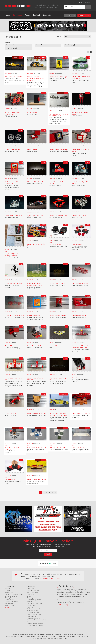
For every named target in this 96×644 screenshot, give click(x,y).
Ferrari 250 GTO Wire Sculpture (14, 316)
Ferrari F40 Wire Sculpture (80, 284)
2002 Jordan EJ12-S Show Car (14, 77)
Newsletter (47, 15)
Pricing (28, 15)
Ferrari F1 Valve (32, 150)
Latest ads (70, 15)
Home (7, 15)
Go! (88, 7)
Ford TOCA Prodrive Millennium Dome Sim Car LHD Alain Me (37, 79)
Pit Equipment (32, 598)
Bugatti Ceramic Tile (33, 316)
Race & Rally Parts (33, 591)
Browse (7, 589)
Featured (8, 591)
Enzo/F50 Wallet (32, 113)
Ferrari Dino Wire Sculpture (58, 284)
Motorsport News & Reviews (37, 609)
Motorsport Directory (34, 618)
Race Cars (30, 589)
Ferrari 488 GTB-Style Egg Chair (37, 414)
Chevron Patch (54, 346)
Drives (29, 596)
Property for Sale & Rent (35, 626)
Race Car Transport (33, 592)
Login (80, 2)
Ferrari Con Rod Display (79, 316)
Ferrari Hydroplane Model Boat (37, 480)
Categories (17, 15)
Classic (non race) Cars (35, 614)
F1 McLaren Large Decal (79, 447)
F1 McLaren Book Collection (58, 447)
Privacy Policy (10, 598)
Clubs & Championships (35, 624)
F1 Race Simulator (10, 414)
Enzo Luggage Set (77, 244)
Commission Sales (11, 596)
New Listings (9, 592)
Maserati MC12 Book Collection (36, 447)
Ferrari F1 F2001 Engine (79, 216)
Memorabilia (31, 616)
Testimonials (9, 600)
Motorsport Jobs (33, 611)
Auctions (30, 607)
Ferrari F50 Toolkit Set (56, 244)
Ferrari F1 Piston (10, 346)
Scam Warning (10, 605)
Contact (37, 15)
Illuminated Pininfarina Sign (36, 182)
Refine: (7, 43)
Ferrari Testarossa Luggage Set (81, 414)
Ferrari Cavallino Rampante (14, 284)
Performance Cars (33, 613)
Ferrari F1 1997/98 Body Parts (58, 216)
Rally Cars (30, 594)
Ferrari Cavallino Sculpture (58, 316)
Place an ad (84, 15)
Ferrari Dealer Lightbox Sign (58, 77)
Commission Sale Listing (35, 603)
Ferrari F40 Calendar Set (35, 346)
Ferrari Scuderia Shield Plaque (59, 150)
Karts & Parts (32, 605)
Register (88, 2)
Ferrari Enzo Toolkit (78, 378)
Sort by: (59, 37)
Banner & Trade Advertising (14, 594)
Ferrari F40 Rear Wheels (13, 150)
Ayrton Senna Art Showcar (35, 216)
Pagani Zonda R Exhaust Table (14, 216)
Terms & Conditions (11, 602)
